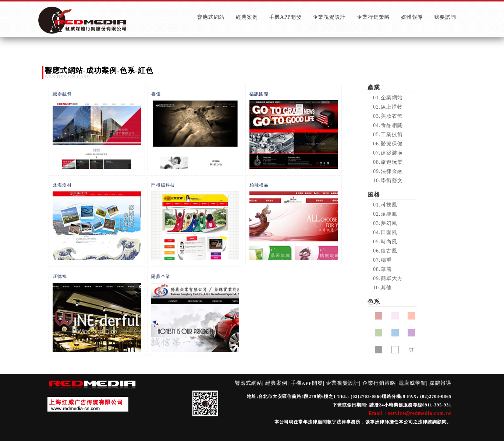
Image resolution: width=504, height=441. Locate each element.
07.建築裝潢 (388, 153)
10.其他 (382, 288)
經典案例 (276, 383)
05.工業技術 (388, 135)
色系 (374, 302)
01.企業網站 (388, 98)
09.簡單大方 (388, 278)
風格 (374, 195)
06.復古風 (385, 251)
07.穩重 (382, 260)
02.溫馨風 (385, 214)
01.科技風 (385, 205)
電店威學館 (412, 383)
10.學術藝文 (388, 181)
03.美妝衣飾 (388, 116)
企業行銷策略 (379, 383)
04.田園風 (385, 232)
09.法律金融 (388, 171)
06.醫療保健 (388, 144)
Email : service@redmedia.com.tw (410, 413)
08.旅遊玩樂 (388, 162)
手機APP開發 (307, 383)
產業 (374, 87)
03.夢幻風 (385, 223)
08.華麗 (382, 269)
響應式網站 (249, 383)
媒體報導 (440, 383)
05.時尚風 (385, 242)
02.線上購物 (388, 107)
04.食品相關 (388, 125)
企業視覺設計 (342, 383)
